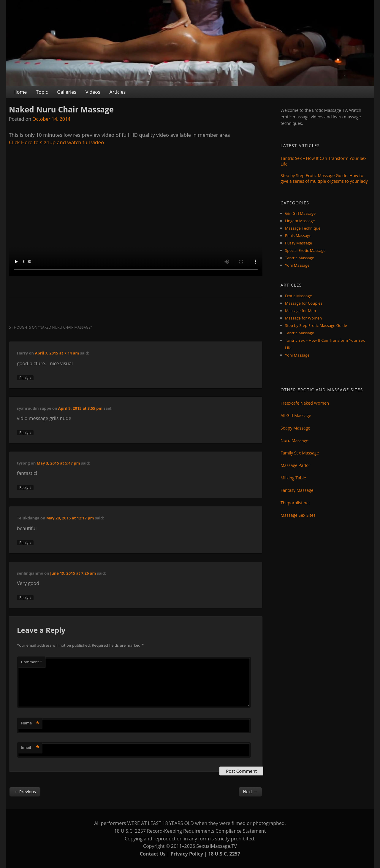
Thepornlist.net (295, 503)
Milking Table (293, 478)
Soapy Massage (295, 428)
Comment (32, 662)
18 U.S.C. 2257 (224, 854)
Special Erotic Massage (305, 250)
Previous (25, 792)
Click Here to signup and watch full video (56, 142)
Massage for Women (303, 318)
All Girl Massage (296, 415)
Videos (93, 92)
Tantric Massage (300, 258)
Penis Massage (298, 236)
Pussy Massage (299, 243)
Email (30, 747)
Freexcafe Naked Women (305, 403)
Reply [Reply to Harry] (25, 378)
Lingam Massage (300, 221)
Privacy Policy (187, 854)
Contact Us (153, 854)
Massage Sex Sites (298, 515)
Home (20, 92)
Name (30, 723)
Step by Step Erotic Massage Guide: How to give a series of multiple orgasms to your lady (324, 178)
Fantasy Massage (297, 490)
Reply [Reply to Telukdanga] (25, 543)
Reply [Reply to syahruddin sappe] (25, 433)
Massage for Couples (304, 303)
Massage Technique (303, 228)
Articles (118, 92)
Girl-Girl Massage (300, 213)
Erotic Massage (299, 296)
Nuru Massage (294, 440)
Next (250, 792)
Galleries (67, 92)
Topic (42, 92)
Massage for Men (300, 311)
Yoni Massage (297, 265)
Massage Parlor (295, 465)
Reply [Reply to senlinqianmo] (25, 598)
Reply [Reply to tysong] (25, 488)
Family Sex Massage (300, 453)
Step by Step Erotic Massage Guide (316, 325)
